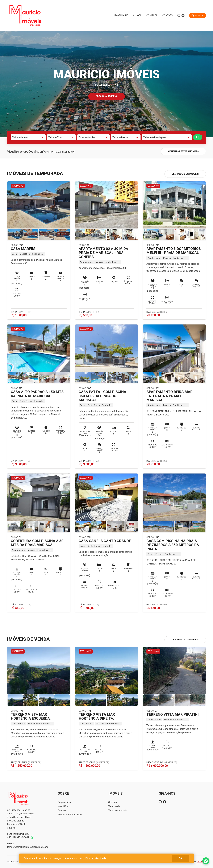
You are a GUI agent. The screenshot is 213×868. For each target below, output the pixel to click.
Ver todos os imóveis (185, 174)
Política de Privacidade (70, 815)
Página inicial (64, 802)
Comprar (152, 15)
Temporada (114, 806)
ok (180, 858)
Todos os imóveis (118, 810)
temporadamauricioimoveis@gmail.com (27, 847)
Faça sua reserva (107, 96)
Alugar (137, 15)
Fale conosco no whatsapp (206, 861)
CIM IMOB (201, 862)
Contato (168, 15)
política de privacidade (94, 858)
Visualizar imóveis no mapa (183, 151)
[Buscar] (198, 16)
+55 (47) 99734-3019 (18, 837)
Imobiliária (121, 15)
